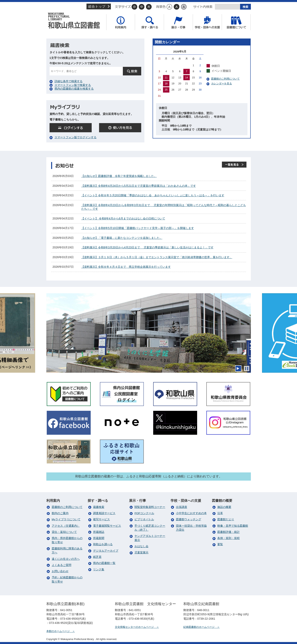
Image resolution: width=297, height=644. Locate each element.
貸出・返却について (64, 532)
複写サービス (101, 519)
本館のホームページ (58, 631)
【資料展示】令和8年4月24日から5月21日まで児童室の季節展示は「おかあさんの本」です (139, 186)
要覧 (220, 544)
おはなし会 (141, 546)
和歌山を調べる (103, 544)
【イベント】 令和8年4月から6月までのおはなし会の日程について (123, 218)
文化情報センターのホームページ (134, 627)
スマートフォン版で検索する (73, 85)
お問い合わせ (60, 571)
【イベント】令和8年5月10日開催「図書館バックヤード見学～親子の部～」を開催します (138, 228)
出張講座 (182, 507)
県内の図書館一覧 (104, 563)
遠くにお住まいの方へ (66, 559)
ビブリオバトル (144, 519)
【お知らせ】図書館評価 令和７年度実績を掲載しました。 (119, 176)
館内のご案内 (60, 513)
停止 (247, 368)
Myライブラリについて (66, 519)
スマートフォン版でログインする (75, 137)
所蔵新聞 (99, 538)
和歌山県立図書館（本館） (75, 21)
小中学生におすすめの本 (191, 513)
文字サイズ (123, 7)
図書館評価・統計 (228, 532)
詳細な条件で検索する (69, 81)
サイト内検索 (203, 7)
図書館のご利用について (225, 79)
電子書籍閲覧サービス (107, 526)
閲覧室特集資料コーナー (150, 507)
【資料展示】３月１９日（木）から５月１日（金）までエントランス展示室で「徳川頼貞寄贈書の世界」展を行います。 (157, 257)
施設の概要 (224, 507)
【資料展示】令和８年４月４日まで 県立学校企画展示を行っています (126, 267)
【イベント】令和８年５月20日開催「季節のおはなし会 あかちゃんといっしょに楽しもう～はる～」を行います (153, 195)
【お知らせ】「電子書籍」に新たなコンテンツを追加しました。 (122, 238)
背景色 (161, 7)
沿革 (220, 513)
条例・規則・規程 (228, 538)
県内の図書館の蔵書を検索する (74, 89)
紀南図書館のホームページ (199, 627)
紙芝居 (97, 557)
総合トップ (97, 6)
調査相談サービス (104, 513)
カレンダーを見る (222, 83)
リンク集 (99, 569)
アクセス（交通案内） (66, 526)
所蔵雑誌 (99, 532)
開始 (238, 368)
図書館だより (226, 519)
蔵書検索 (99, 507)
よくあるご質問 (62, 565)
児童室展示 (141, 553)
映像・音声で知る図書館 (233, 526)
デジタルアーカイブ (106, 551)
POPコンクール (144, 513)
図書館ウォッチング (189, 519)
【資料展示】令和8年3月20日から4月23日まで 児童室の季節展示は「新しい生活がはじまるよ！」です (147, 247)
